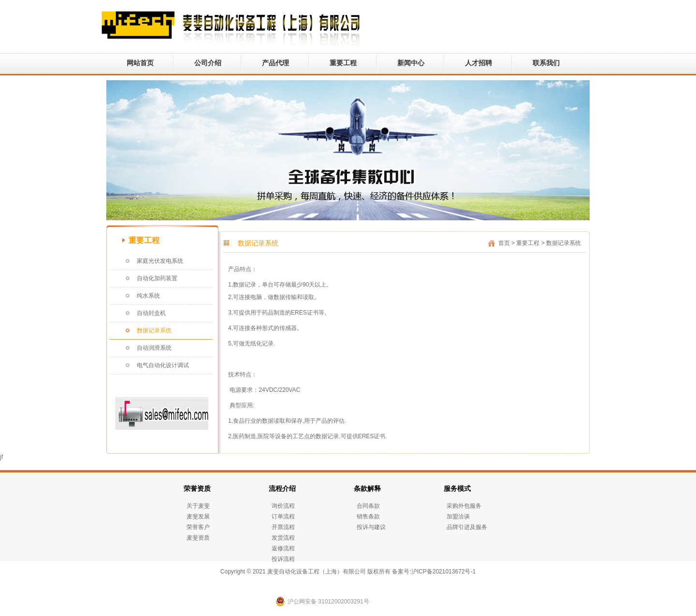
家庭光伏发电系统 (160, 261)
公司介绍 (208, 63)
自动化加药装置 (157, 278)
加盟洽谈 (458, 516)
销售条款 (368, 516)
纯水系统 (148, 296)
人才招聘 (478, 63)
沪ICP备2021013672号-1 (443, 572)
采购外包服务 (464, 506)
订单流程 (283, 516)
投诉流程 (283, 559)
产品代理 (275, 63)
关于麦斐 (198, 506)
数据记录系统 (154, 330)
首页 (504, 243)
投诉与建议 (371, 527)
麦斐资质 (198, 538)
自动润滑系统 (154, 348)
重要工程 (343, 63)
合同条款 (368, 506)
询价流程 (283, 506)
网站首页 (140, 63)
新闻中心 (411, 63)
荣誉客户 (198, 527)
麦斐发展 (198, 516)
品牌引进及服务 (467, 527)
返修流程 (283, 548)
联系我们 (546, 63)
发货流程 (283, 538)
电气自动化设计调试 (163, 365)
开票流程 (283, 527)
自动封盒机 (151, 313)
